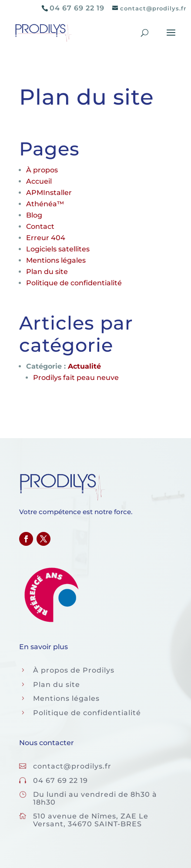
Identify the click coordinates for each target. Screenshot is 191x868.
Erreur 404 (46, 238)
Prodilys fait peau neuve (76, 378)
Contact (40, 226)
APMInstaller (49, 193)
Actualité (84, 366)
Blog (34, 215)
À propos (42, 170)
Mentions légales (56, 260)
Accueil (39, 181)
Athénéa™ (45, 204)
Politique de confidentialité (74, 283)
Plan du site (47, 272)
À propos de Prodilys (74, 670)
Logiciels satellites (58, 249)
